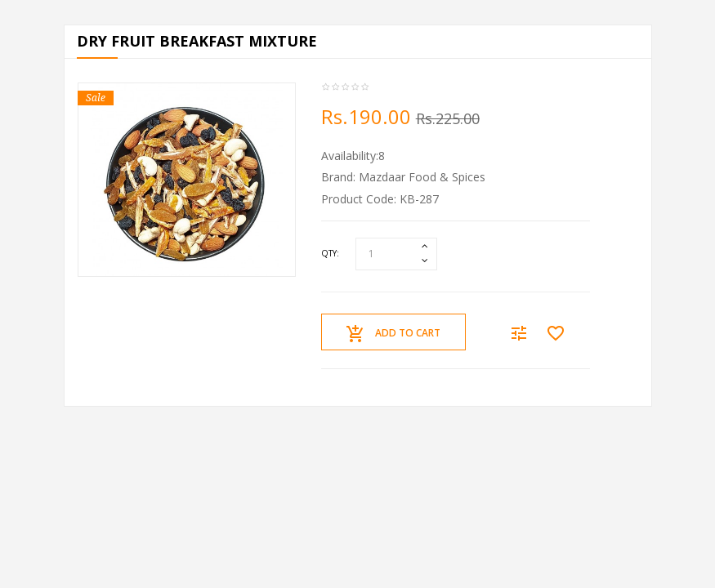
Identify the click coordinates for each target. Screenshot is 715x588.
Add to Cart (393, 334)
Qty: (330, 253)
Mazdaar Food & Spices (422, 177)
